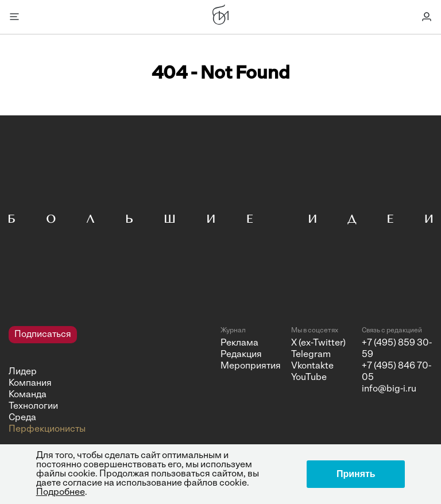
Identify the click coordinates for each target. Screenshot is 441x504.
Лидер (23, 372)
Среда (22, 418)
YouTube (309, 378)
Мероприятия (251, 366)
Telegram (311, 355)
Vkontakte (312, 366)
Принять (356, 474)
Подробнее (61, 493)
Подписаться (43, 335)
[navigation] (110, 381)
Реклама (239, 343)
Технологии (33, 406)
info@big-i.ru (389, 389)
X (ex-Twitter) (318, 343)
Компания (30, 383)
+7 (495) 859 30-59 (397, 349)
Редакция (241, 355)
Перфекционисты (47, 429)
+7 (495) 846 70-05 (396, 372)
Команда (28, 395)
